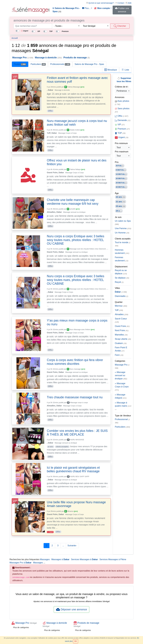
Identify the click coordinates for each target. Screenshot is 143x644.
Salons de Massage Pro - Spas (66, 10)
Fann (119, 355)
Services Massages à (84, 559)
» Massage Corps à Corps (122, 387)
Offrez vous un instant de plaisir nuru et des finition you (77, 162)
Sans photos (122, 110)
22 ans (121, 197)
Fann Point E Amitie (121, 349)
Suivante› (72, 546)
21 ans (121, 202)
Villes (117, 288)
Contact (120, 3)
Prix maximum (122, 152)
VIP (120, 125)
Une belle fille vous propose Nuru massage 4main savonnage (76, 504)
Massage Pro (122, 366)
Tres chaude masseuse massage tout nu (75, 397)
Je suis (118, 217)
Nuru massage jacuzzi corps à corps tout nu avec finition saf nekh (77, 123)
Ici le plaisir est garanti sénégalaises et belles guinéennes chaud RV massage (73, 469)
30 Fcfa (120, 166)
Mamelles (121, 335)
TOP (120, 133)
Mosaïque (111, 70)
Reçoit (119, 282)
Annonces (120, 97)
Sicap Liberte (123, 339)
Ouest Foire (122, 326)
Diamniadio (122, 296)
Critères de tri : (122, 87)
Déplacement (121, 267)
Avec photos (122, 103)
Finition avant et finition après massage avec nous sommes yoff (77, 80)
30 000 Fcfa (121, 183)
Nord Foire (122, 330)
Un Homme (122, 233)
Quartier (119, 302)
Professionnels (60, 64)
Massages (45, 559)
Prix (117, 162)
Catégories (120, 361)
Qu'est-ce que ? (100, 3)
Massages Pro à (21, 563)
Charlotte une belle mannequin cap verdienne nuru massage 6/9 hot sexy (73, 202)
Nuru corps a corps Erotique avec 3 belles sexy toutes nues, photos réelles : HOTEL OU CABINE (76, 240)
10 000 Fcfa (121, 174)
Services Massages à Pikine (113, 559)
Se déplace (122, 278)
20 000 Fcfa (121, 179)
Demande (123, 120)
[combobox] (67, 26)
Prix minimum (121, 143)
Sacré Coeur (121, 320)
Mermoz (121, 306)
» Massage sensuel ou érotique (121, 375)
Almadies (122, 314)
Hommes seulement (122, 251)
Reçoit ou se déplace (121, 272)
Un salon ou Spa (123, 223)
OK (76, 641)
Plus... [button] (86, 8)
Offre (122, 116)
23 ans (121, 206)
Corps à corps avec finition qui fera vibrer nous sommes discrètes (75, 362)
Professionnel (122, 421)
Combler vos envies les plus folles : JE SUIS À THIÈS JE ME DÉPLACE (77, 433)
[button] (103, 8)
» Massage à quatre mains (123, 406)
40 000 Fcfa (121, 187)
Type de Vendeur (123, 416)
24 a (119, 211)
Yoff (119, 310)
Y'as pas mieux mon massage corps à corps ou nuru (77, 322)
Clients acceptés (123, 239)
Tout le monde (123, 244)
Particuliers (38, 64)
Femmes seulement (122, 259)
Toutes (20, 64)
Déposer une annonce (71, 610)
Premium (122, 129)
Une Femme (123, 228)
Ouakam (121, 343)
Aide (129, 3)
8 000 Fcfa (121, 170)
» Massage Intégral (121, 396)
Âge (117, 193)
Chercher (120, 26)
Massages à (60, 559)
